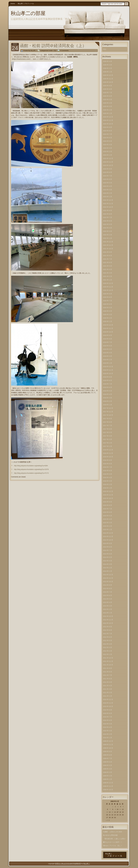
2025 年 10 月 (108, 82)
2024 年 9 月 (108, 127)
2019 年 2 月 (108, 360)
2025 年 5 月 (108, 100)
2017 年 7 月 (108, 426)
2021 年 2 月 (108, 276)
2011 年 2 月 (108, 693)
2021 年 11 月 (108, 245)
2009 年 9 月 (108, 752)
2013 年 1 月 (108, 613)
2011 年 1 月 (108, 696)
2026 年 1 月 (108, 72)
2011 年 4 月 (108, 686)
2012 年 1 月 (108, 654)
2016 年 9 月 (108, 460)
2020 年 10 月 (108, 290)
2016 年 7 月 (108, 467)
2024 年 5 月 (108, 141)
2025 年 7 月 (108, 93)
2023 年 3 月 (108, 190)
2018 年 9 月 (108, 377)
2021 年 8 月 (108, 256)
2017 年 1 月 (108, 446)
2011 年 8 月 (108, 672)
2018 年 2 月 (108, 401)
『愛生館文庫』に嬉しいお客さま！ (114, 839)
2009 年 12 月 (108, 741)
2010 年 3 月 (108, 731)
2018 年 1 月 (108, 405)
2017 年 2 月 (108, 443)
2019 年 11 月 (108, 328)
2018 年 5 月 (108, 391)
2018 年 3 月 (108, 398)
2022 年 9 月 (108, 210)
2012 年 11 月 (108, 620)
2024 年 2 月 (108, 152)
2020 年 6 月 (108, 304)
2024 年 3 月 (108, 148)
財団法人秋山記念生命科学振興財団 (68, 864)
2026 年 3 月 (108, 65)
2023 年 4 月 (108, 186)
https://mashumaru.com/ (21, 59)
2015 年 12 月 (108, 491)
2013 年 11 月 (108, 578)
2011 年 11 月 (108, 661)
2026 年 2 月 (108, 68)
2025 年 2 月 (108, 110)
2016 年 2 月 (108, 484)
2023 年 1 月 (108, 197)
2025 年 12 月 (108, 75)
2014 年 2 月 (108, 568)
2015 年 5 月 (108, 516)
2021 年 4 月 (108, 269)
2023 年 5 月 (108, 183)
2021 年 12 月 (108, 242)
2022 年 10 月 (108, 207)
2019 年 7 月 (108, 342)
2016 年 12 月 (108, 450)
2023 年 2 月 (108, 193)
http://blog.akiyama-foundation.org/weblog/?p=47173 (31, 473)
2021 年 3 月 (108, 273)
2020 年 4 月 (108, 311)
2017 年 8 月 (108, 422)
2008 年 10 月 (108, 790)
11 (120, 809)
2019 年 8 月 (108, 339)
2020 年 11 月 (108, 287)
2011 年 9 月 (108, 668)
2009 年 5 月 (108, 765)
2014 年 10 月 (108, 540)
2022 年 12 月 (108, 200)
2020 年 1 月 (108, 321)
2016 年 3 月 (108, 481)
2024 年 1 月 (108, 155)
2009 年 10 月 (108, 748)
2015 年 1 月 (108, 530)
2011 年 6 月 (108, 679)
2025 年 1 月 (108, 113)
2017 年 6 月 (108, 429)
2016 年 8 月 (108, 464)
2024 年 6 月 (108, 138)
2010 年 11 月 (108, 703)
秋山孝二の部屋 (28, 13)
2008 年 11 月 (108, 786)
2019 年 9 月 (108, 335)
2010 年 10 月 (108, 706)
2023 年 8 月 (108, 172)
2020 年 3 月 (108, 315)
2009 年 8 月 (108, 755)
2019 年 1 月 (108, 363)
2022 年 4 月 (108, 228)
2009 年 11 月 (108, 745)
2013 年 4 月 (108, 602)
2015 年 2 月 (108, 526)
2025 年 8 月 (108, 89)
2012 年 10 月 (108, 623)
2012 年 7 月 (108, 634)
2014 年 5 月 (108, 557)
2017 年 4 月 (108, 436)
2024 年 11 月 (108, 120)
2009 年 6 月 (108, 762)
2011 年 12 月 (108, 658)
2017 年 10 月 (108, 415)
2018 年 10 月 (108, 373)
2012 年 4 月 (108, 644)
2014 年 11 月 (108, 536)
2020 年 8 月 (108, 297)
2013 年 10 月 (108, 582)
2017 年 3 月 (108, 439)
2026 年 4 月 (108, 61)
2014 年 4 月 (108, 561)
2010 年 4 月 (108, 727)
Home (13, 4)
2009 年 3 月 (108, 772)
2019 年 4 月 (108, 353)
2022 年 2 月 (108, 235)
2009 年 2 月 (108, 776)
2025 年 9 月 (108, 86)
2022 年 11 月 (108, 204)
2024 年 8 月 (108, 131)
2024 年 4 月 (108, 145)
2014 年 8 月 (108, 547)
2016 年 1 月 (108, 488)
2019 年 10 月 (108, 332)
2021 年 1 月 (108, 280)
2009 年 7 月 (108, 758)
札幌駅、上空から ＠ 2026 (112, 832)
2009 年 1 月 (108, 779)
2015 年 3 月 (108, 523)
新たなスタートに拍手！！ (113, 842)
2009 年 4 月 (108, 769)
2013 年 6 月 (108, 595)
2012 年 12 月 (108, 616)
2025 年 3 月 (108, 106)
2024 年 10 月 (108, 124)
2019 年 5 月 (108, 349)
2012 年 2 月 (108, 651)
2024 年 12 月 (108, 117)
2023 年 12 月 (108, 158)
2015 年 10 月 (108, 498)
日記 (55, 51)
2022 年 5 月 (108, 224)
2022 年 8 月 (108, 214)
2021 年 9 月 (108, 252)
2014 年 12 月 (108, 533)
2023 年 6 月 (108, 179)
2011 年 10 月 (108, 665)
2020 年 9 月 (108, 294)
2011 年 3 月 (108, 689)
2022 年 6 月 (108, 221)
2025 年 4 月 (108, 103)
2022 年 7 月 (108, 217)
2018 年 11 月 (108, 370)
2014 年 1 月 (108, 571)
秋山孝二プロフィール (26, 4)
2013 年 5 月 (108, 599)
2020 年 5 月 (108, 308)
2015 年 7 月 (108, 509)
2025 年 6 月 (108, 96)
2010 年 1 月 (108, 738)
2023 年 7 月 (108, 176)
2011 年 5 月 (108, 682)
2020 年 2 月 (108, 318)
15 (112, 812)
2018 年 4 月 (108, 394)
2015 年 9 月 (108, 502)
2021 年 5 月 (108, 266)
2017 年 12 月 (108, 408)
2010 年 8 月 (108, 713)
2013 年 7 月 (108, 592)
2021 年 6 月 (108, 263)
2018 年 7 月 (108, 384)
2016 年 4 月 (108, 478)
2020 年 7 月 (108, 301)
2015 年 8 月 (108, 505)
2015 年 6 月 (108, 512)
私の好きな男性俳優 (110, 835)
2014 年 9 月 (108, 543)
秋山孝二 (87, 864)
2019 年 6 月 (108, 346)
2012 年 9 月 (108, 627)
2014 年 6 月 (108, 554)
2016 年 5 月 (108, 474)
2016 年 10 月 (108, 457)
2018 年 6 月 (108, 387)
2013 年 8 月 (108, 589)
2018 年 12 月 (108, 367)
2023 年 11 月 (108, 162)
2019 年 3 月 (108, 356)
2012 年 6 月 (108, 637)
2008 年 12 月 (108, 783)
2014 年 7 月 (108, 550)
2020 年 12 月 (108, 283)
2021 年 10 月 (108, 249)
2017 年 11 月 (108, 412)
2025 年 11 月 (108, 79)
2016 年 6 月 (108, 471)
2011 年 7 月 (108, 675)
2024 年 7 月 (108, 134)
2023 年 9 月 (108, 169)
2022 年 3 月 (108, 231)
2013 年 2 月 (108, 609)
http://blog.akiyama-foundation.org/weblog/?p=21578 (31, 469)
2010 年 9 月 (108, 710)
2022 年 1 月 (108, 238)
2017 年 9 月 (108, 419)
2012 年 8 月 (108, 630)
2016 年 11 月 (108, 453)
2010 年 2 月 (108, 734)
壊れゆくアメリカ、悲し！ (113, 846)
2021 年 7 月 (108, 259)
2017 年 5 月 (108, 432)
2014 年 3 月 (108, 564)
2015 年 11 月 (108, 495)
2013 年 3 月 (108, 606)
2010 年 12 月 (108, 699)
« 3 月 (108, 820)
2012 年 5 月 (108, 641)
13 (107, 812)
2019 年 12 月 (108, 325)
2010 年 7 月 (108, 717)
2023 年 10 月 (108, 165)
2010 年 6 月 (108, 720)
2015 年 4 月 (108, 519)
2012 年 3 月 (108, 647)
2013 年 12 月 (108, 575)
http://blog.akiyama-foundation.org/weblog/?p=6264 (31, 466)
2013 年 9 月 (108, 585)
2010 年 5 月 (108, 724)
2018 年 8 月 (108, 380)
